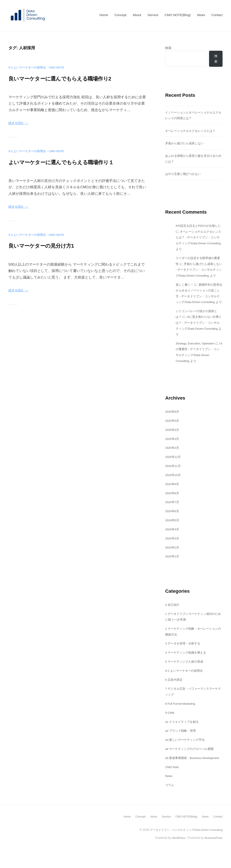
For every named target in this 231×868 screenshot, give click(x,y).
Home (104, 15)
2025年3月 (173, 451)
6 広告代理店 (174, 692)
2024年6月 (173, 523)
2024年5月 (173, 533)
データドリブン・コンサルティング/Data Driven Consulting (183, 848)
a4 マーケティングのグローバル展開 (191, 761)
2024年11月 (174, 478)
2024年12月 (174, 469)
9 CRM (170, 725)
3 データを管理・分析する (184, 656)
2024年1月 (173, 569)
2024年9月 (173, 496)
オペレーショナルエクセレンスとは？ (192, 131)
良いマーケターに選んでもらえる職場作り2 (74, 78)
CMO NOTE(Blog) (178, 15)
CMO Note (60, 67)
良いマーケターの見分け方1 (50, 245)
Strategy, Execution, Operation (198, 356)
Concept (120, 15)
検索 (168, 48)
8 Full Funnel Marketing (182, 716)
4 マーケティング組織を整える (187, 665)
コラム (170, 803)
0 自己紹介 (173, 617)
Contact (217, 15)
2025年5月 (173, 433)
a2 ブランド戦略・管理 (182, 743)
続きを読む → (20, 123)
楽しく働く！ (185, 291)
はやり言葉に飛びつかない (184, 175)
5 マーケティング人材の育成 (185, 674)
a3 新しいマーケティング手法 (186, 752)
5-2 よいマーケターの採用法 (29, 67)
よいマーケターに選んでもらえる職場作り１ (75, 162)
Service (153, 15)
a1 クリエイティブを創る (183, 734)
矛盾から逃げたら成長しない (186, 144)
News (201, 15)
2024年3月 (173, 551)
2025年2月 (173, 460)
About (137, 15)
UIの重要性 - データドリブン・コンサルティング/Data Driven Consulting (197, 367)
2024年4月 (173, 542)
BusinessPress (213, 856)
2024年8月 (173, 505)
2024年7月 (173, 514)
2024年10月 (174, 487)
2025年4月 (173, 442)
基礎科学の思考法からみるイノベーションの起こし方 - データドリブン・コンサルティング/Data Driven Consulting (199, 303)
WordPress (175, 856)
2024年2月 (173, 560)
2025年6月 (173, 424)
